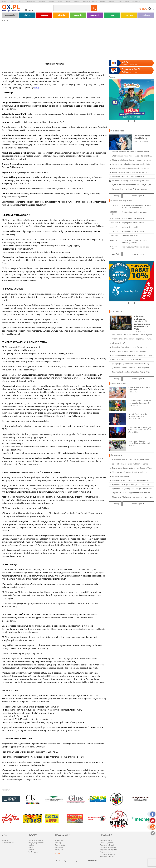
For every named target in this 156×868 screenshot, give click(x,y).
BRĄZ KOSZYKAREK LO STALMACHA (126, 359)
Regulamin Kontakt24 (107, 857)
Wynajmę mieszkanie (121, 476)
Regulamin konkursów (107, 854)
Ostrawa (94, 2)
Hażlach (60, 2)
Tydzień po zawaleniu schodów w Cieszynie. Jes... (132, 185)
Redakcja (5, 840)
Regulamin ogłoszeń (107, 845)
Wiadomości (10, 15)
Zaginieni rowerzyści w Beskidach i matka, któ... (131, 168)
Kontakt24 (44, 15)
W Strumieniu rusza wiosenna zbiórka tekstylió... (132, 156)
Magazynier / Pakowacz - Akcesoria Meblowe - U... (132, 497)
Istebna (68, 2)
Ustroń (120, 2)
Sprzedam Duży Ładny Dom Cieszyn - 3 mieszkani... (133, 489)
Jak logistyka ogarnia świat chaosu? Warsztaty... (131, 364)
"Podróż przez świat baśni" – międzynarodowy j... (132, 339)
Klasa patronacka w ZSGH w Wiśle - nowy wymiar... (133, 335)
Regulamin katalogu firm (108, 850)
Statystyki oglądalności (36, 843)
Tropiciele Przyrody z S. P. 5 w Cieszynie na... (130, 347)
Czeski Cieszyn (31, 2)
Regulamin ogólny (106, 840)
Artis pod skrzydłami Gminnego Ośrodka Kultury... (133, 164)
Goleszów (51, 2)
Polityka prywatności (107, 843)
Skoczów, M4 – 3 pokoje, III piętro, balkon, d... (130, 472)
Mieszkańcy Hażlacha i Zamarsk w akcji (128, 176)
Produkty (32, 845)
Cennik (31, 847)
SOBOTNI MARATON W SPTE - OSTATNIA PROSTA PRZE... (132, 355)
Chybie (12, 2)
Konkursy (146, 15)
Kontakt (31, 850)
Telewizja (61, 15)
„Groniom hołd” (118, 343)
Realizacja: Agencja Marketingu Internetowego (78, 861)
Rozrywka (129, 15)
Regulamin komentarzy (108, 847)
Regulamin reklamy (107, 852)
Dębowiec (42, 2)
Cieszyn (20, 2)
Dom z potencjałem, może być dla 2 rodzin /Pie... (132, 468)
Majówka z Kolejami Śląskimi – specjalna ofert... (132, 160)
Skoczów (103, 2)
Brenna (4, 2)
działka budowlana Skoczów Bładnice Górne (130, 464)
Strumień (112, 2)
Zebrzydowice (136, 2)
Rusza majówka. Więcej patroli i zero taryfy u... (131, 172)
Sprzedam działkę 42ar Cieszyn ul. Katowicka (130, 484)
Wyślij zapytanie (34, 852)
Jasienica (77, 2)
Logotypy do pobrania (36, 840)
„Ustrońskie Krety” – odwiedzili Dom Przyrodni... (132, 368)
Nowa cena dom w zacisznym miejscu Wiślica (131, 460)
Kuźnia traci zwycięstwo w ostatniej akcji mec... (131, 181)
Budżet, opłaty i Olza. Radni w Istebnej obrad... (131, 152)
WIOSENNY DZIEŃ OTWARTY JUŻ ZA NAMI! (129, 351)
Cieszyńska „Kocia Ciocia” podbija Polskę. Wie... (131, 372)
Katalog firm (78, 15)
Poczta (57, 853)
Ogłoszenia (95, 15)
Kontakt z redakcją (8, 843)
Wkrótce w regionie (121, 201)
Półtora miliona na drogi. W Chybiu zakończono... (132, 189)
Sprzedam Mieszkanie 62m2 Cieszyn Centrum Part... (131, 480)
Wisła (127, 2)
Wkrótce (27, 15)
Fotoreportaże (118, 384)
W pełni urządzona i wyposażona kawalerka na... (132, 493)
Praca (112, 15)
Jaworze (85, 2)
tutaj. (37, 87)
